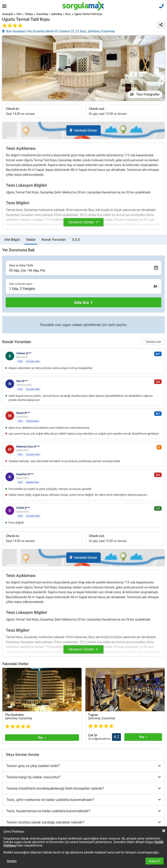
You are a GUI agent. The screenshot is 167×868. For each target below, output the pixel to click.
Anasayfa (8, 14)
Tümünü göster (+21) (111, 821)
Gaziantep (42, 14)
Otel (19, 14)
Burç (68, 14)
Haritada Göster (83, 130)
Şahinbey (57, 14)
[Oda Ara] (83, 302)
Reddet (12, 861)
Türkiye (29, 14)
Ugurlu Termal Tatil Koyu (88, 14)
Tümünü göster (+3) (30, 771)
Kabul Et (154, 861)
